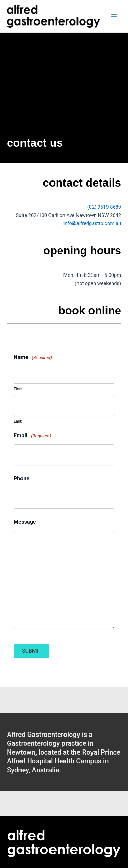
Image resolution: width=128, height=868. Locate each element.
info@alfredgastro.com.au (92, 223)
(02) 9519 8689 (104, 207)
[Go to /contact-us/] (64, 752)
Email (32, 436)
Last (18, 421)
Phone (22, 479)
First (18, 389)
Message (25, 522)
